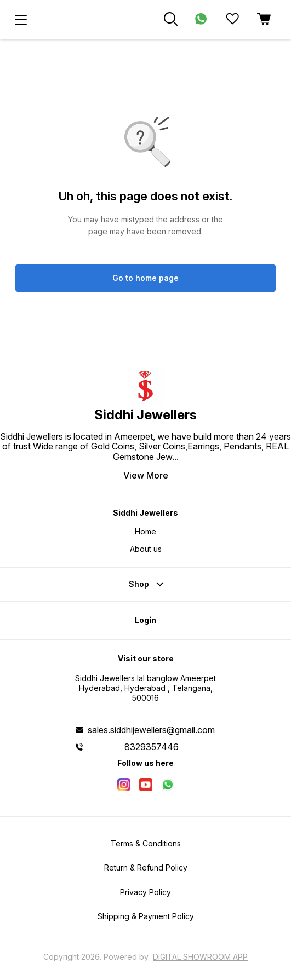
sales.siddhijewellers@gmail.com (151, 730)
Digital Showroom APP (200, 957)
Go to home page (145, 278)
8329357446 (152, 747)
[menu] (21, 20)
